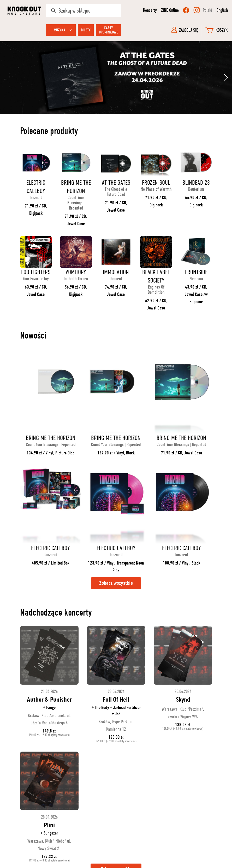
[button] (226, 78)
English (222, 10)
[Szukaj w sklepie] (84, 11)
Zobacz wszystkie (116, 583)
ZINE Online (170, 10)
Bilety (86, 30)
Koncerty (150, 10)
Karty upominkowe (108, 30)
